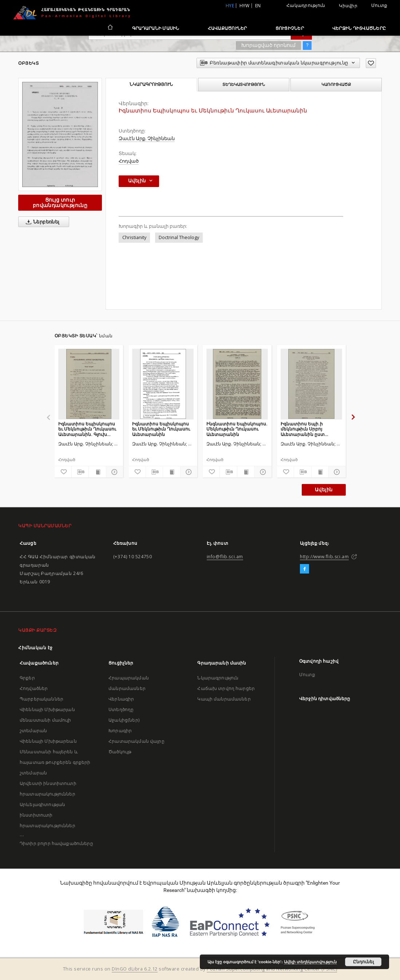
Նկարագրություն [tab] (151, 84)
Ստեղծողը (121, 709)
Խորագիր (120, 731)
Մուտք (379, 5)
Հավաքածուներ (227, 28)
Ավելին (324, 490)
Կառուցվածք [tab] (336, 84)
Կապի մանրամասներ (224, 699)
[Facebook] (304, 569)
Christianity (134, 237)
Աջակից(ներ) (124, 720)
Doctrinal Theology (179, 237)
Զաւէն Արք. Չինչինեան (147, 138)
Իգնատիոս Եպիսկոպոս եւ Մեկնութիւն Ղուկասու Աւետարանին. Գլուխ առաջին (87, 429)
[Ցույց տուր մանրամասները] (114, 472)
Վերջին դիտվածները (359, 28)
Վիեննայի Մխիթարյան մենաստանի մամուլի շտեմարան (47, 720)
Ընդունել (363, 962)
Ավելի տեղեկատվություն (310, 962)
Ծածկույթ (120, 752)
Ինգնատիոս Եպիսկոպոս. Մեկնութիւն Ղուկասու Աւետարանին (237, 429)
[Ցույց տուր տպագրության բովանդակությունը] (97, 472)
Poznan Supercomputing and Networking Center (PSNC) (272, 969)
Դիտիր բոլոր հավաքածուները (56, 843)
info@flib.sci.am (225, 557)
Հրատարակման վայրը (136, 741)
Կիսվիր (348, 6)
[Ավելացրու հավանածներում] (371, 63)
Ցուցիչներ (290, 28)
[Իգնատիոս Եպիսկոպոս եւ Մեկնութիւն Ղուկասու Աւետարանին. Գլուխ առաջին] (89, 384)
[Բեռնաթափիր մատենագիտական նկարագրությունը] (80, 472)
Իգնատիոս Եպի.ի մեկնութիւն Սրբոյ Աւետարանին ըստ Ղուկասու (303, 429)
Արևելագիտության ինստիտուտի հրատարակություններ (47, 815)
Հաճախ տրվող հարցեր (226, 688)
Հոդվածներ (34, 688)
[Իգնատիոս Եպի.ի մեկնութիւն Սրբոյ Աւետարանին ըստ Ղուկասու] (311, 384)
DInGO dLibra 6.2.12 (135, 969)
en (258, 6)
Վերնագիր (121, 699)
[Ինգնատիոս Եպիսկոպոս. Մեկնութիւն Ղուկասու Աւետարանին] (237, 384)
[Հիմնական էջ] (110, 28)
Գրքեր (27, 678)
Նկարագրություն (218, 678)
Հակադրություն (306, 5)
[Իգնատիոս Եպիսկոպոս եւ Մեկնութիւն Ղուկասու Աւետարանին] (163, 384)
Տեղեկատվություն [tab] (244, 84)
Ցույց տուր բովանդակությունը (60, 203)
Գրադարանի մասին (156, 28)
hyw (245, 6)
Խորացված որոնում (268, 45)
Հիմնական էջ (35, 648)
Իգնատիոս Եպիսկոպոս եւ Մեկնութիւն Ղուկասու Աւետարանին (161, 429)
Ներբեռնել (41, 222)
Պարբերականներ (41, 699)
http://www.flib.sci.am (324, 557)
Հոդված (129, 161)
